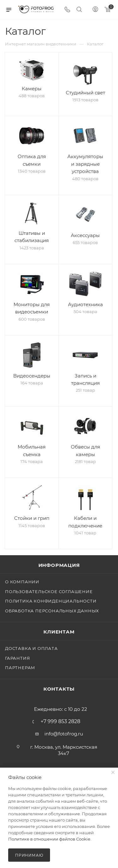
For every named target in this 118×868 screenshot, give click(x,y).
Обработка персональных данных (52, 611)
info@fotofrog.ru (64, 734)
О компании (22, 582)
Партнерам (20, 668)
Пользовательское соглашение (49, 592)
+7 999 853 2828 (60, 722)
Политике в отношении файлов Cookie (49, 839)
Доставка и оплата (31, 648)
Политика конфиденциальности (51, 601)
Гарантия (17, 658)
